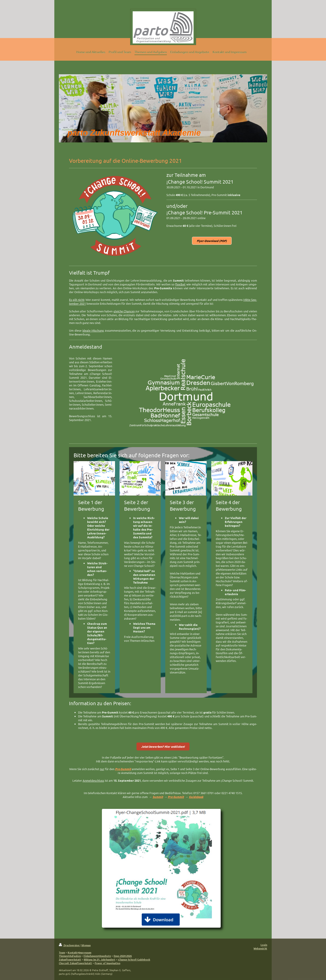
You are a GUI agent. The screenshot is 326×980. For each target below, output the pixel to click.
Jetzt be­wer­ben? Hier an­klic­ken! (163, 746)
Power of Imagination (107, 963)
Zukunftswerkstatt (70, 959)
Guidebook (196, 797)
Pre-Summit (176, 797)
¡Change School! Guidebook (134, 959)
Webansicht (260, 948)
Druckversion (69, 945)
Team (62, 952)
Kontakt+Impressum (79, 952)
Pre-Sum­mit (123, 769)
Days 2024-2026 (123, 956)
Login (264, 945)
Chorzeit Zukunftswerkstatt (75, 963)
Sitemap (86, 945)
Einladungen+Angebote (97, 956)
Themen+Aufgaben (70, 956)
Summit (158, 797)
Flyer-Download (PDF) (212, 241)
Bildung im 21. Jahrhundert (99, 959)
